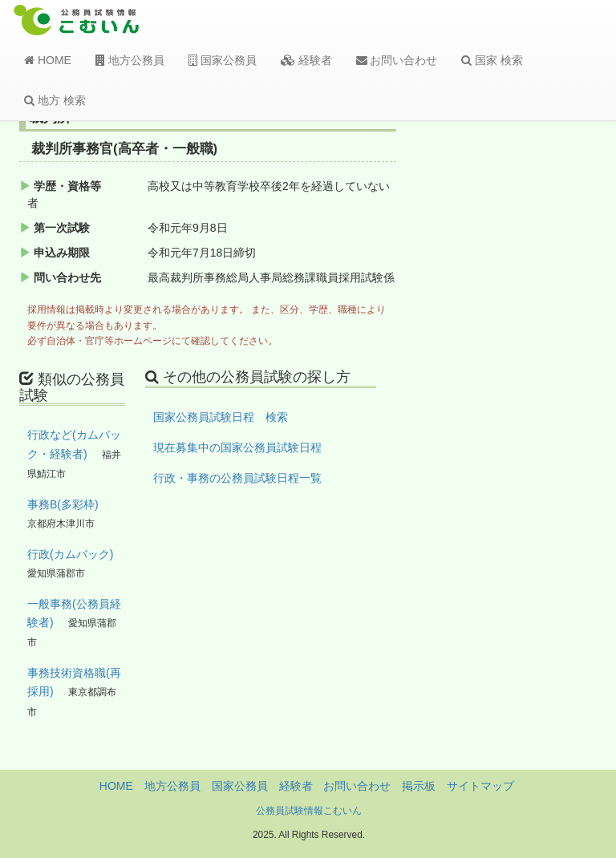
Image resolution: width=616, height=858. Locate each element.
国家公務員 (223, 60)
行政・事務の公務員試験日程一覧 (237, 478)
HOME (48, 60)
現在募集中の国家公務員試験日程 (237, 447)
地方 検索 (55, 100)
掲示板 (419, 786)
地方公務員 (130, 60)
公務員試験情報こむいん (309, 811)
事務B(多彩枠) (63, 504)
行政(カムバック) (70, 554)
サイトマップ (480, 786)
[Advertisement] (534, 371)
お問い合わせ (397, 60)
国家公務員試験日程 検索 (221, 417)
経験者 (306, 60)
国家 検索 (492, 60)
